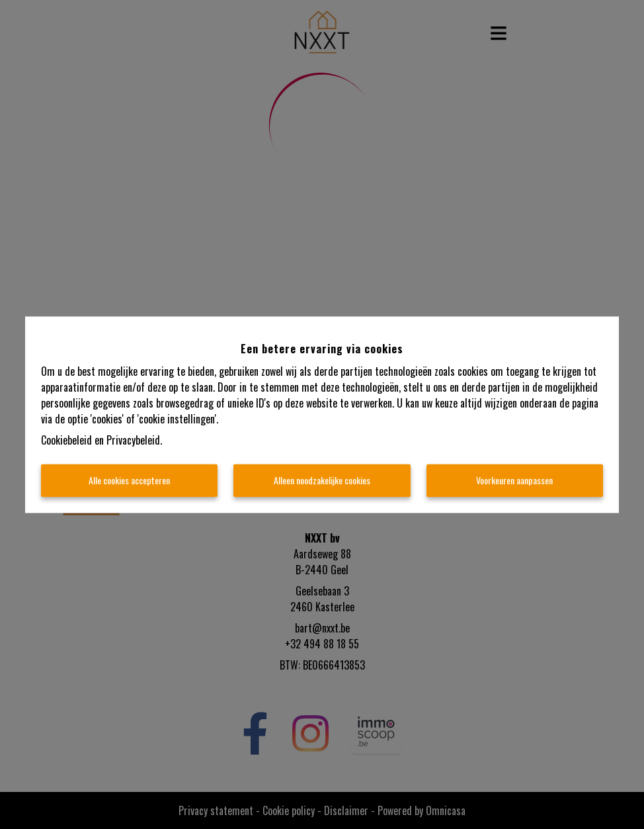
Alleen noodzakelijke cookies (322, 480)
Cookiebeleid (66, 440)
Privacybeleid (133, 440)
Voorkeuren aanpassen (514, 480)
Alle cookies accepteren (129, 480)
